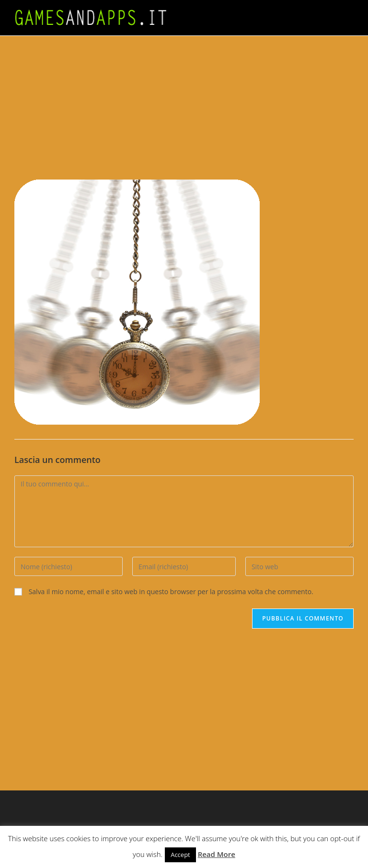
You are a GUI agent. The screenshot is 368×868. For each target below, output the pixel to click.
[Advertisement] (184, 108)
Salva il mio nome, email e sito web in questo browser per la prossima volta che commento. (171, 592)
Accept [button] (180, 855)
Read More (217, 854)
